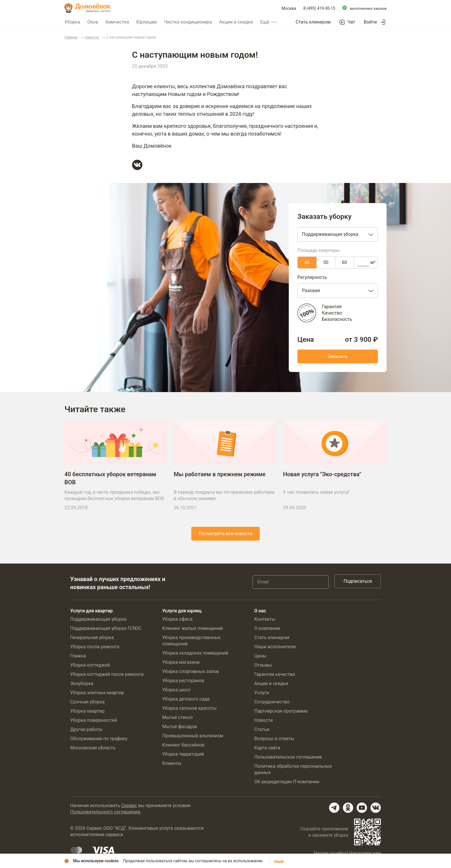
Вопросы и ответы (274, 739)
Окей (279, 862)
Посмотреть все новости (225, 537)
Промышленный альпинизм (193, 737)
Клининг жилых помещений (192, 629)
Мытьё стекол (177, 718)
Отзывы (263, 666)
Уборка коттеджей (90, 666)
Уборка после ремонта (95, 648)
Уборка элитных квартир (97, 694)
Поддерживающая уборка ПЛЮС (106, 629)
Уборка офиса (177, 620)
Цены (260, 657)
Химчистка (117, 22)
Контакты (265, 620)
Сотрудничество (272, 703)
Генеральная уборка (92, 638)
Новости (92, 37)
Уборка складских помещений (195, 654)
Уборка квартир (87, 712)
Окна (93, 22)
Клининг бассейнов (183, 746)
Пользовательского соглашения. (106, 813)
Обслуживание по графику (99, 739)
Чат (351, 22)
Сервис (129, 806)
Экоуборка (82, 684)
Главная (71, 37)
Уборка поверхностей (94, 721)
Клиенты (172, 764)
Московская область (93, 749)
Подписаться (358, 582)
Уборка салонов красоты (189, 709)
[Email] (291, 583)
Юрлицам (146, 22)
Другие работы (86, 730)
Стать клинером (313, 22)
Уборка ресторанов (183, 681)
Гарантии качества (275, 675)
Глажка (78, 657)
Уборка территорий (183, 755)
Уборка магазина (181, 663)
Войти (370, 22)
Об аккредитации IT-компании (287, 783)
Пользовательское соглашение (288, 758)
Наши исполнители (275, 648)
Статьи (262, 730)
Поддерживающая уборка (98, 620)
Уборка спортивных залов (191, 672)
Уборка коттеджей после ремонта (107, 675)
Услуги (262, 694)
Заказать (338, 356)
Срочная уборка (87, 703)
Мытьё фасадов (180, 727)
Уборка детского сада (186, 700)
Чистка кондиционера (188, 22)
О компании (267, 629)
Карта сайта (267, 749)
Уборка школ (176, 691)
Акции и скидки (236, 22)
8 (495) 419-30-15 (319, 8)
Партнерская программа (281, 712)
